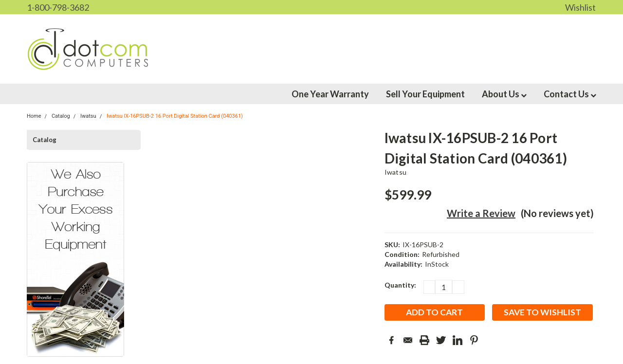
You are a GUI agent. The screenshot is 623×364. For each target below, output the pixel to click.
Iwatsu (396, 172)
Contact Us (570, 94)
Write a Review (481, 213)
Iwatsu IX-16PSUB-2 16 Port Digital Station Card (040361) (175, 116)
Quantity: (400, 285)
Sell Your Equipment (425, 94)
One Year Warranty (330, 94)
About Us (504, 94)
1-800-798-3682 (58, 7)
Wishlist (580, 7)
